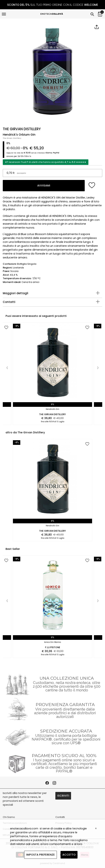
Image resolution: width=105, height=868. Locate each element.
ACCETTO (69, 855)
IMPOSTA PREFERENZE (41, 855)
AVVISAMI (44, 186)
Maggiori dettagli (16, 293)
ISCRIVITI (63, 796)
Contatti (9, 302)
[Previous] (7, 368)
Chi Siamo (9, 817)
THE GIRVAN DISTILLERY (22, 129)
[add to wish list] (92, 185)
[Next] (98, 368)
